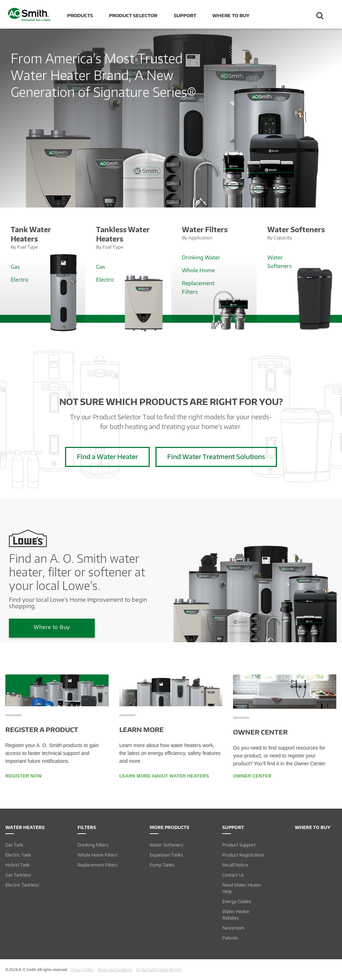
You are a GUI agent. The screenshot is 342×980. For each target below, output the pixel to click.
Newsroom (233, 928)
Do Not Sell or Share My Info (159, 970)
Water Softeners (167, 845)
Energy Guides (237, 901)
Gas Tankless (18, 875)
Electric (20, 279)
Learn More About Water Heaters (164, 776)
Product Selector (133, 15)
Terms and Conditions (115, 970)
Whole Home (198, 270)
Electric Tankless (22, 885)
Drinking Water (201, 257)
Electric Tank (18, 855)
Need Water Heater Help (242, 888)
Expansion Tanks (166, 855)
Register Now (24, 776)
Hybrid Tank (18, 865)
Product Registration (243, 855)
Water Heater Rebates (236, 915)
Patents (230, 938)
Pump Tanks (162, 865)
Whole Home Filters (98, 855)
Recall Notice (235, 865)
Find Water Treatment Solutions (216, 456)
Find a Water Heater (107, 456)
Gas (15, 267)
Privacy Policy (82, 970)
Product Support (239, 845)
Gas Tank (14, 845)
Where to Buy (231, 15)
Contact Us (233, 875)
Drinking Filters (93, 845)
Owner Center (252, 776)
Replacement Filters (98, 865)
